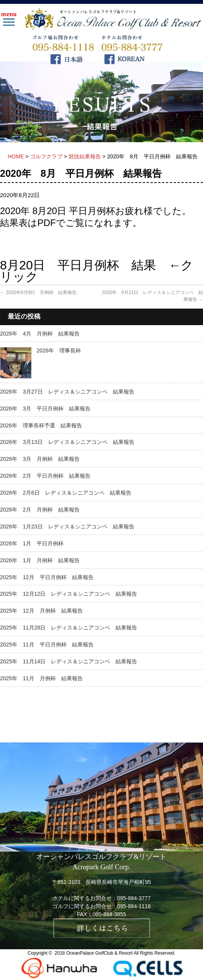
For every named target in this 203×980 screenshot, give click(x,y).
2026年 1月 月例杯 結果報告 (40, 560)
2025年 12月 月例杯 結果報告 (41, 611)
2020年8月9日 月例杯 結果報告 (38, 292)
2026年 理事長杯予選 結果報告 (41, 425)
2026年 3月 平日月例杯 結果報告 (45, 409)
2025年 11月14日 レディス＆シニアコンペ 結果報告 (69, 661)
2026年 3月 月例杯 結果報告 (40, 459)
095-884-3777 (134, 898)
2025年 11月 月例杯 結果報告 (41, 678)
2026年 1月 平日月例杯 (32, 543)
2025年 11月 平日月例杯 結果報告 (47, 644)
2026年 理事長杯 (59, 350)
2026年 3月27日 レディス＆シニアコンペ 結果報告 (67, 392)
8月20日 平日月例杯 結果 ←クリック (97, 271)
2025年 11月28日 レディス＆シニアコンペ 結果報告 (69, 628)
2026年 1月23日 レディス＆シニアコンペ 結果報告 (67, 527)
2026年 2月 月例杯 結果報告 (40, 510)
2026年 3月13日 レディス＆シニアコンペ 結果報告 (67, 442)
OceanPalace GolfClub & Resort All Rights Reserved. (121, 953)
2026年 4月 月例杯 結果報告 (40, 334)
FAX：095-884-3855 (102, 914)
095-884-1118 (134, 906)
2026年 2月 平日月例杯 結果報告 (45, 476)
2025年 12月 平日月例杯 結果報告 (47, 577)
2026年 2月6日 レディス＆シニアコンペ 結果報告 (66, 493)
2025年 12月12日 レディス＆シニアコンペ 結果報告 (69, 594)
